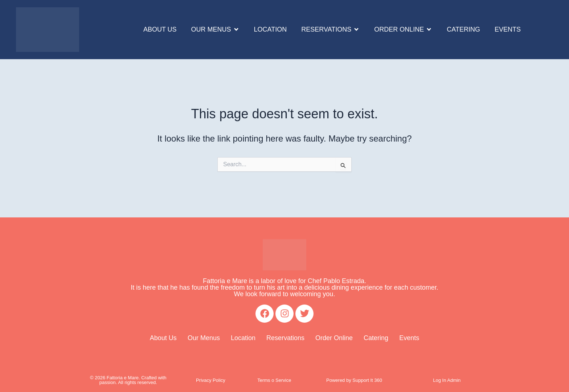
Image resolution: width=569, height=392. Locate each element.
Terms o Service (274, 380)
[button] (215, 30)
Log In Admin (447, 380)
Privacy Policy (211, 380)
